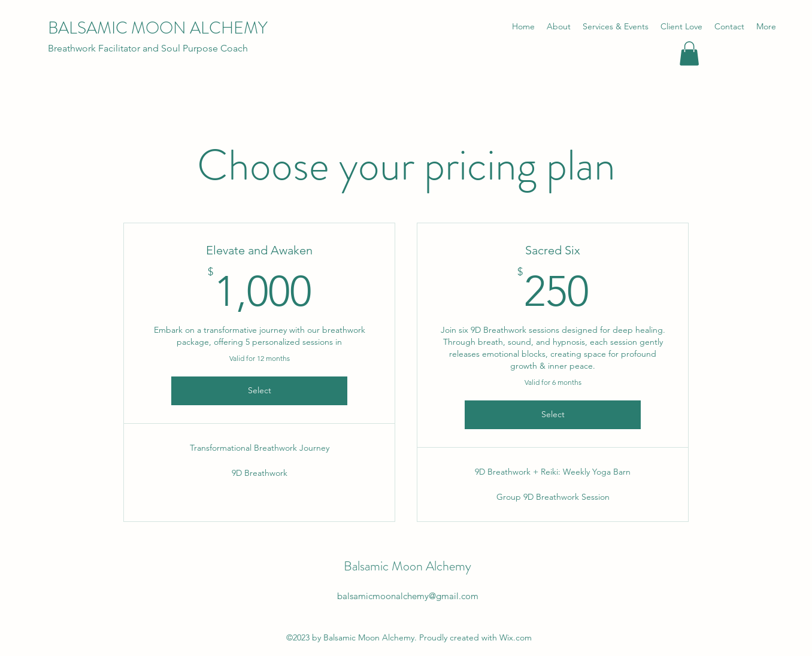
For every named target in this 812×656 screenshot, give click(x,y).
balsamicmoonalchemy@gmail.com (408, 596)
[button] (689, 54)
